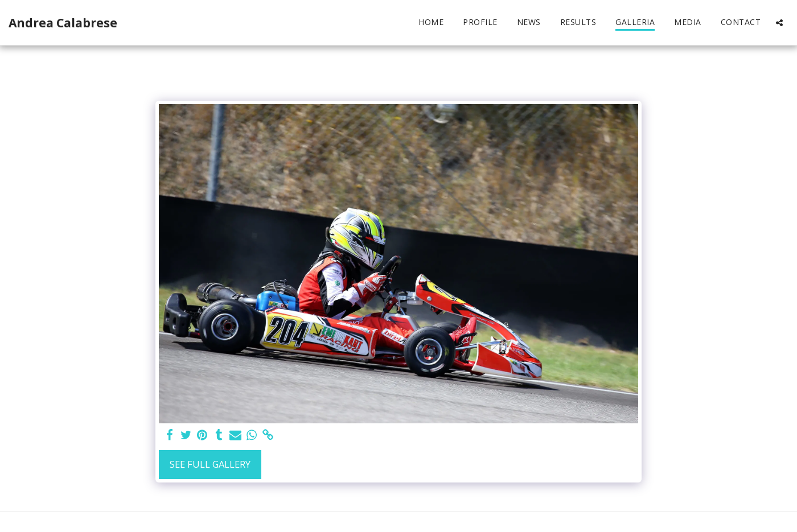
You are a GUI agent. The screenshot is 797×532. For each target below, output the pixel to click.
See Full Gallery (210, 464)
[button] (779, 22)
